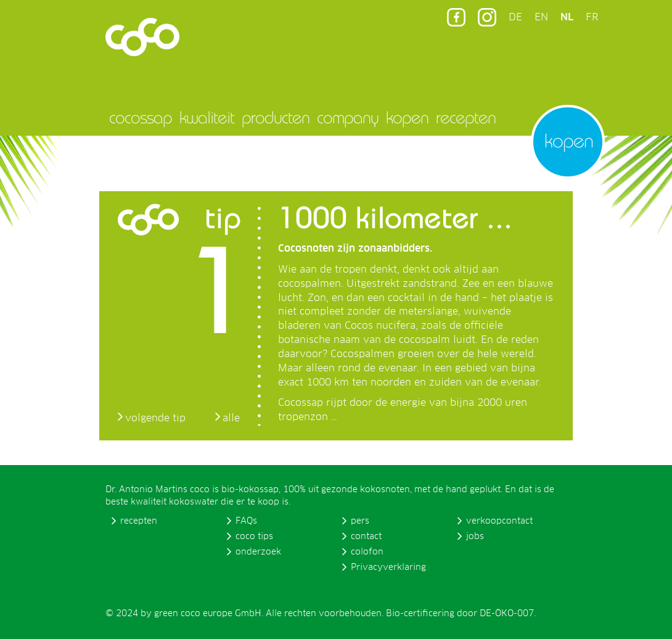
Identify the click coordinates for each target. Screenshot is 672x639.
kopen (407, 117)
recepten (466, 117)
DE (515, 17)
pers (360, 521)
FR (592, 17)
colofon (367, 552)
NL (567, 17)
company (348, 117)
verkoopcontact (499, 521)
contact (366, 537)
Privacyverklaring (388, 567)
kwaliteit (207, 117)
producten (276, 117)
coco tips (254, 537)
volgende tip (155, 418)
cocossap (141, 117)
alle (231, 418)
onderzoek (258, 552)
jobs (475, 537)
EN (541, 17)
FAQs (246, 521)
